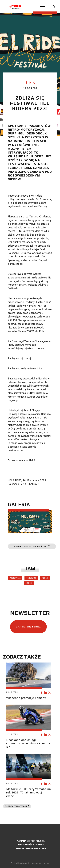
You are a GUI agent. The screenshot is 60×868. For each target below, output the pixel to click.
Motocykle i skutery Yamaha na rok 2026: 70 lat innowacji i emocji (29, 792)
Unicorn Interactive (40, 863)
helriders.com (16, 450)
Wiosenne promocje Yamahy (26, 698)
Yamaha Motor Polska (31, 841)
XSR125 (45, 578)
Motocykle (15, 578)
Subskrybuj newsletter (31, 848)
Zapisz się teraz (28, 627)
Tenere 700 (31, 578)
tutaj (28, 358)
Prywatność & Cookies (31, 845)
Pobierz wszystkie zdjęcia (32, 546)
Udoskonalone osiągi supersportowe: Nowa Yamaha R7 (28, 743)
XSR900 (29, 583)
